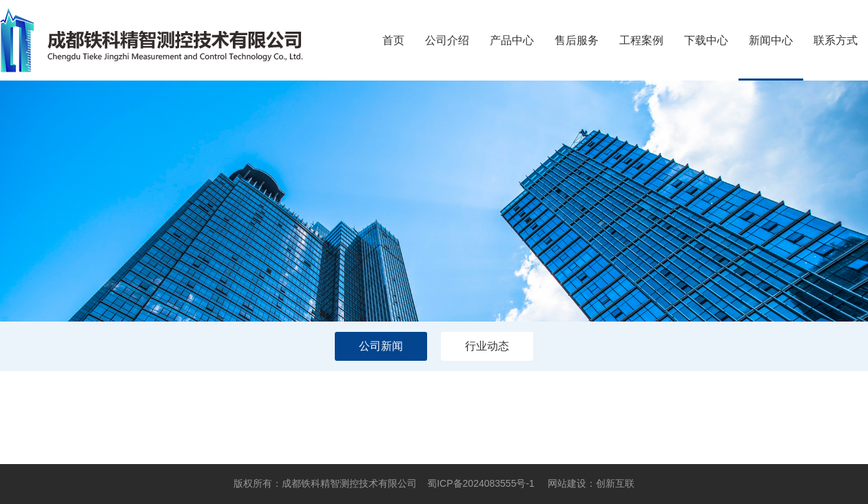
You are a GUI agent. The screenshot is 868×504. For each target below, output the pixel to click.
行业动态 (487, 346)
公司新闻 (381, 346)
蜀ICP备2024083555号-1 (481, 483)
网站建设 (567, 483)
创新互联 (615, 483)
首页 (393, 40)
